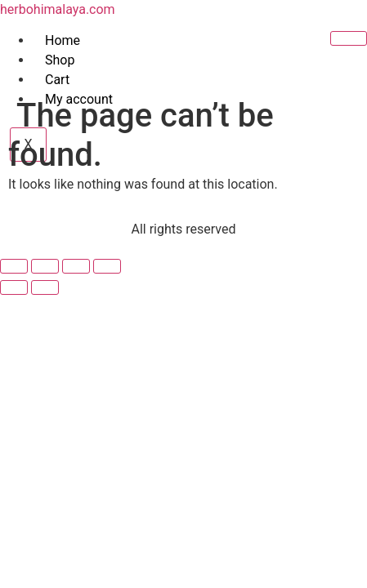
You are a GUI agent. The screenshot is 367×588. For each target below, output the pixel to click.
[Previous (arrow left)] (14, 287)
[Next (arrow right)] (45, 287)
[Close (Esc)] (107, 266)
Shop (60, 60)
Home (63, 40)
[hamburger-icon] (349, 38)
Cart (57, 80)
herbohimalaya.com (58, 9)
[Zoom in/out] (14, 266)
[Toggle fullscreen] (45, 266)
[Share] (76, 266)
